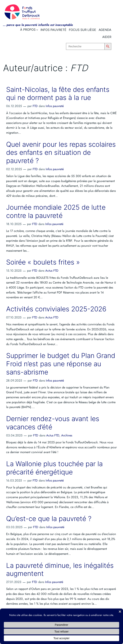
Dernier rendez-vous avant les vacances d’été (53, 423)
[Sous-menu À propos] (37, 30)
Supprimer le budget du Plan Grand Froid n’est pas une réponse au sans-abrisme (61, 364)
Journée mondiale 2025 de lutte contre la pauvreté (56, 212)
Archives (67, 435)
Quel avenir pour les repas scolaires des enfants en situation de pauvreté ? (61, 153)
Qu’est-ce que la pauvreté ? (49, 519)
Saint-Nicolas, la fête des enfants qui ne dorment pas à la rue (58, 94)
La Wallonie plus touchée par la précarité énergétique (54, 468)
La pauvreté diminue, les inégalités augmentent (60, 570)
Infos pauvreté (55, 106)
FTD (35, 106)
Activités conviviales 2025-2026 (56, 309)
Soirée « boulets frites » (43, 262)
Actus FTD (52, 271)
